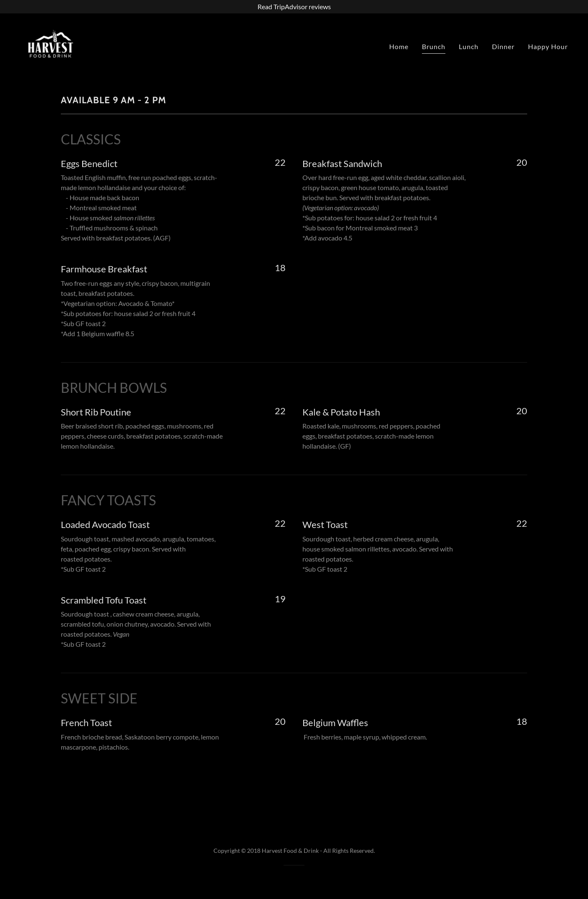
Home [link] (399, 46)
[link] (51, 44)
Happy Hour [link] (548, 46)
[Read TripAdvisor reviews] (294, 7)
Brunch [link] (434, 46)
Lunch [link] (469, 46)
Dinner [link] (503, 46)
